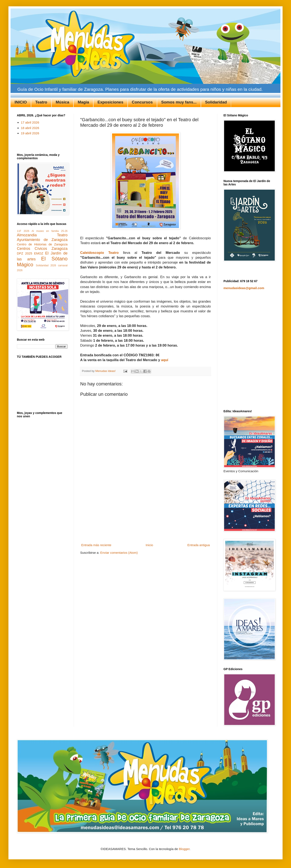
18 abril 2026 (30, 128)
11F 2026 (23, 231)
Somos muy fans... (179, 102)
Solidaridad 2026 (46, 265)
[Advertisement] (146, 515)
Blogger (184, 849)
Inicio (149, 545)
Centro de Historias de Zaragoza (42, 244)
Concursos (142, 102)
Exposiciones (110, 102)
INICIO (21, 102)
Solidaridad (216, 102)
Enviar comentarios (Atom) (119, 553)
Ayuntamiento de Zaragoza (42, 240)
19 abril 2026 (30, 133)
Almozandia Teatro (42, 235)
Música (62, 102)
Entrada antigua (199, 545)
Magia (83, 102)
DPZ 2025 (24, 253)
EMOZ (39, 253)
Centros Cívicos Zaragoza (42, 249)
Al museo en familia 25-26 (50, 231)
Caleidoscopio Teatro (99, 253)
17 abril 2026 (30, 122)
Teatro (41, 102)
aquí (165, 360)
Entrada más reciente (96, 545)
